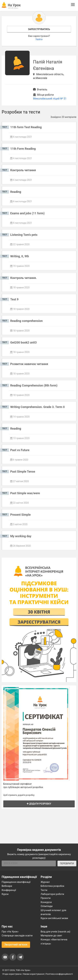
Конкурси (46, 902)
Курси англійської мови (54, 918)
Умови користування (34, 974)
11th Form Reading (23, 149)
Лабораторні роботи (52, 894)
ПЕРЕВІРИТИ (67, 864)
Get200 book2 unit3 (23, 342)
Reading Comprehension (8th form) (34, 385)
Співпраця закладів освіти (17, 936)
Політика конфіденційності (59, 974)
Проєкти (46, 898)
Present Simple (20, 515)
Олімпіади (47, 906)
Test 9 (14, 299)
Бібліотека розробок (52, 886)
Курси (5, 894)
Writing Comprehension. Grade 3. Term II (38, 407)
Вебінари (7, 886)
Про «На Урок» (10, 932)
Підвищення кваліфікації (16, 882)
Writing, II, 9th (20, 256)
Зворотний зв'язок (16, 945)
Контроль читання (23, 170)
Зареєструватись (39, 29)
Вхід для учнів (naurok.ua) (55, 932)
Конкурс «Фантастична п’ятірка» (54, 942)
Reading (16, 192)
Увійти (39, 39)
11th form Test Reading (26, 127)
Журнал (45, 882)
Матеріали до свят (51, 936)
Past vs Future (20, 450)
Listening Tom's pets (24, 235)
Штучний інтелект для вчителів (53, 912)
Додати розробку (39, 804)
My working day (21, 536)
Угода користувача (12, 974)
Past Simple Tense (23, 471)
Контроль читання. (23, 278)
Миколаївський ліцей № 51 (50, 99)
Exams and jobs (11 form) (27, 213)
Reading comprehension (26, 321)
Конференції (9, 890)
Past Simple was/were (25, 493)
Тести (44, 890)
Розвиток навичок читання (29, 364)
